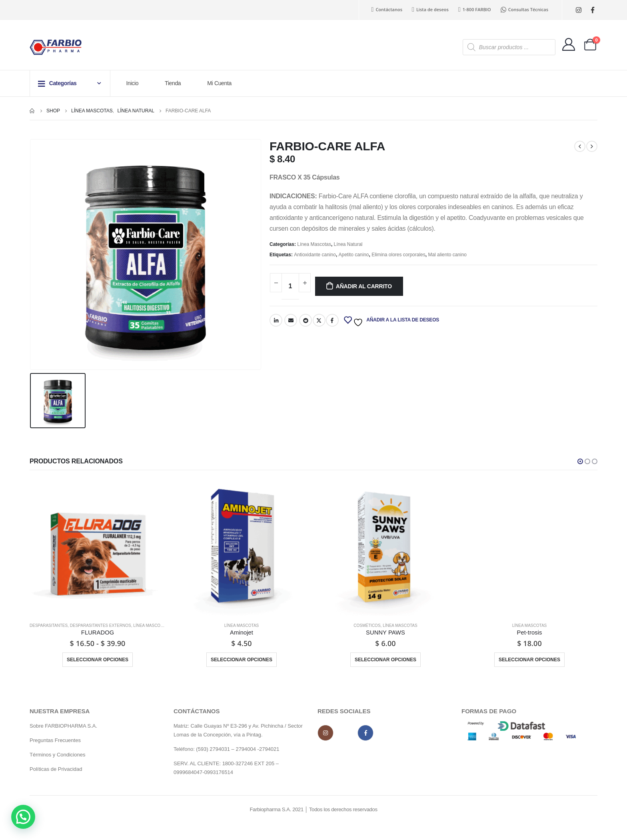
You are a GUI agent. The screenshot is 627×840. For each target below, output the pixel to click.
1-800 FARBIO (475, 10)
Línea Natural (348, 244)
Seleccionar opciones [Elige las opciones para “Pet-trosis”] (529, 660)
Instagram (325, 735)
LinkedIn (276, 320)
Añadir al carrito (364, 286)
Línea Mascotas (314, 244)
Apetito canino (354, 255)
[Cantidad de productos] (290, 286)
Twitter (319, 320)
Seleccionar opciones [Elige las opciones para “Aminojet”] (242, 660)
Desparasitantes (49, 626)
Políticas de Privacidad (56, 771)
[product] (98, 548)
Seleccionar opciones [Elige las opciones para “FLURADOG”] (98, 660)
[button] (580, 461)
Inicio (133, 83)
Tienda (173, 83)
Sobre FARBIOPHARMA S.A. (63, 728)
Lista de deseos (430, 10)
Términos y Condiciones (58, 757)
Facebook (332, 320)
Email (291, 320)
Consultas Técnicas (524, 10)
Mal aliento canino (447, 255)
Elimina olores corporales (398, 255)
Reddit (306, 320)
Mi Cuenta (219, 83)
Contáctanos (387, 10)
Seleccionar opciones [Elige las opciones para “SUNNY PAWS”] (385, 660)
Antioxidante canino (315, 255)
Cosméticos (367, 626)
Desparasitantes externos (101, 626)
